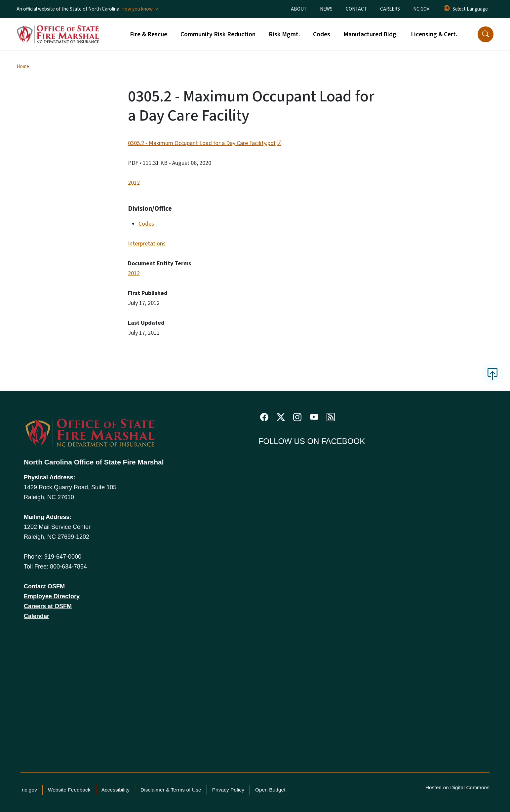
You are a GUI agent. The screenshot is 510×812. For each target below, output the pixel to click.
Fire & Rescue (149, 34)
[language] (470, 9)
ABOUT (299, 9)
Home (23, 66)
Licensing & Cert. (434, 34)
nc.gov (29, 790)
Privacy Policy (228, 790)
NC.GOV (421, 9)
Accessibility (116, 790)
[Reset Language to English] (447, 9)
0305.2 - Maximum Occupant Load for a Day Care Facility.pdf (205, 143)
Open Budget (270, 790)
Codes (322, 34)
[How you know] (139, 9)
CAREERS (390, 9)
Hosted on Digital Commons (457, 787)
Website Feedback (69, 790)
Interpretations (147, 244)
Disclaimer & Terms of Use (171, 790)
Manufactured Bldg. (371, 34)
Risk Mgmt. (284, 34)
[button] (486, 34)
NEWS (326, 9)
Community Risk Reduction (218, 34)
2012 (134, 183)
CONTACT (356, 9)
